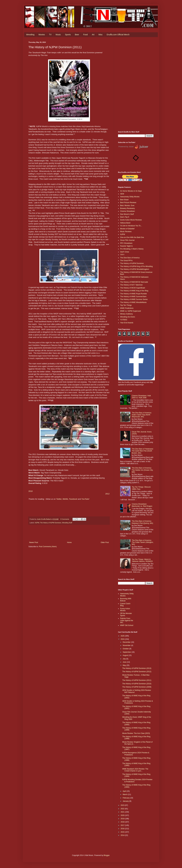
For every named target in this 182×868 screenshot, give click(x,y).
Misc (101, 35)
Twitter (59, 499)
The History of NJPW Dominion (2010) (137, 684)
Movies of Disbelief (127, 229)
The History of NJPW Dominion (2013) (137, 668)
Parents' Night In (126, 246)
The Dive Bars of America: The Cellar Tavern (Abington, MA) (143, 542)
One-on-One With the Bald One (132, 237)
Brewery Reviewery (127, 208)
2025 (123, 636)
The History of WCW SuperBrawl (133, 288)
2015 (123, 832)
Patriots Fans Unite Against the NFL (127, 620)
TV (50, 35)
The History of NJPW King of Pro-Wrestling (136, 266)
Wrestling (30, 35)
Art (93, 35)
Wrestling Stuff (67, 523)
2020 (123, 815)
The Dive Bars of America (130, 258)
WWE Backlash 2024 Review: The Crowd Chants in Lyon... (135, 770)
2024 (123, 639)
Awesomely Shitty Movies (130, 197)
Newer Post (34, 542)
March (125, 794)
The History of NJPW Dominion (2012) (137, 672)
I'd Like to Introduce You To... (131, 226)
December (127, 642)
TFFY (122, 255)
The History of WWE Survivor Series (134, 299)
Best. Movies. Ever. (127, 206)
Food (85, 35)
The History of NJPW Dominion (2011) (137, 680)
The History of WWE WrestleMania (133, 302)
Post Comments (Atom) (48, 547)
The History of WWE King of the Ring (134, 291)
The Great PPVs (126, 261)
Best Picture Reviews (128, 203)
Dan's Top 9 (125, 217)
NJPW (37, 523)
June (125, 662)
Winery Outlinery (126, 314)
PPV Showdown (126, 243)
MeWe (65, 499)
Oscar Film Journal (127, 240)
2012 (107, 494)
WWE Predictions (127, 308)
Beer (77, 35)
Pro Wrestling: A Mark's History (132, 249)
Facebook (73, 499)
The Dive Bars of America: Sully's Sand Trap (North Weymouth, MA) (142, 415)
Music (58, 35)
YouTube (85, 499)
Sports (68, 35)
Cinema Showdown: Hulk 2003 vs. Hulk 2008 (141, 397)
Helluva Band (125, 223)
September (127, 652)
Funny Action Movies (125, 610)
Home (69, 542)
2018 (123, 822)
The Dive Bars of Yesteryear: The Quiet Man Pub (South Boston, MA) (143, 451)
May (125, 665)
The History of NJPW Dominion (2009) (137, 687)
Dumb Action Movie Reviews (131, 220)
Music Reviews (126, 232)
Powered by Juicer (126, 147)
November (127, 645)
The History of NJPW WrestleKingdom (135, 269)
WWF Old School (127, 625)
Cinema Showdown (127, 211)
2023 (123, 805)
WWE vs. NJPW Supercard (130, 311)
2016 (123, 829)
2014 (123, 835)
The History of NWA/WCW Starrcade (134, 282)
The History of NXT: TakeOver (131, 285)
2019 (123, 819)
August (126, 655)
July (124, 659)
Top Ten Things (126, 305)
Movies (42, 35)
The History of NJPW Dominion (51, 523)
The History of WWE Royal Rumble (133, 294)
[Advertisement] (136, 84)
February (126, 798)
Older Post (105, 542)
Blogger (107, 855)
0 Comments (65, 519)
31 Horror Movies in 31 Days (131, 191)
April (125, 791)
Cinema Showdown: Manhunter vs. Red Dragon (142, 505)
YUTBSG (124, 320)
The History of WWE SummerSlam (133, 297)
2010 (30, 491)
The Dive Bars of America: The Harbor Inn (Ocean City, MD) (142, 470)
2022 (123, 809)
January (126, 801)
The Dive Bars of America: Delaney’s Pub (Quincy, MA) (142, 522)
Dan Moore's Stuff (127, 214)
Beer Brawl (124, 200)
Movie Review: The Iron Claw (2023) (136, 733)
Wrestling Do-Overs (128, 317)
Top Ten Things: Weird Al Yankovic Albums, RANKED (142, 560)
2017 (123, 825)
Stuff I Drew (125, 252)
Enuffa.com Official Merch (118, 35)
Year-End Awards (127, 323)
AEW (122, 194)
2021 (123, 812)
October (126, 649)
